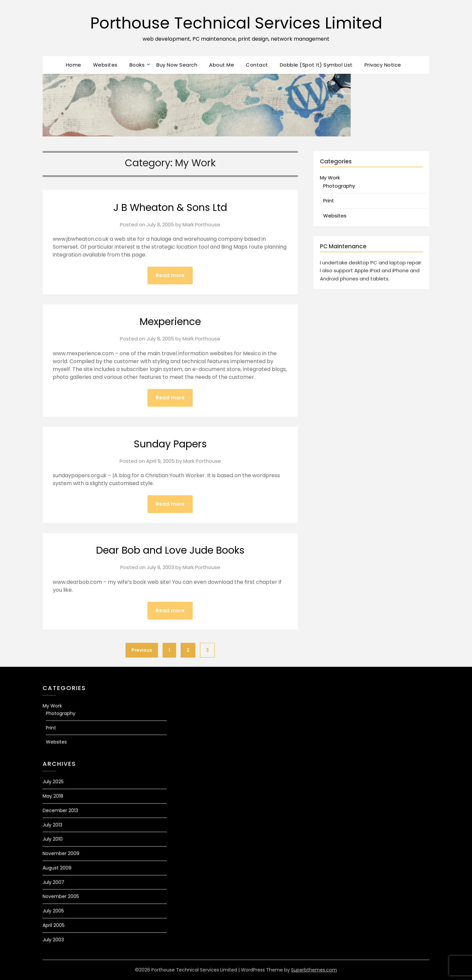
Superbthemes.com (314, 970)
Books (137, 65)
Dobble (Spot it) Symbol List (316, 65)
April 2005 (54, 925)
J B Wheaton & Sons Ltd (170, 208)
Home (74, 65)
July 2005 (53, 911)
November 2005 (61, 896)
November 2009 (61, 853)
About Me (222, 65)
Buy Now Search (177, 65)
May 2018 (53, 796)
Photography (339, 186)
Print (329, 201)
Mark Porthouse (201, 225)
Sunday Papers (170, 444)
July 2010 (53, 839)
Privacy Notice (383, 65)
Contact (257, 65)
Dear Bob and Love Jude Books (170, 550)
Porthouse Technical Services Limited (236, 23)
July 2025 (53, 782)
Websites (105, 65)
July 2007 (53, 882)
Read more (170, 275)
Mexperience (170, 322)
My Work (330, 178)
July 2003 (53, 940)
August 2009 (57, 868)
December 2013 (60, 810)
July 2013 (52, 825)
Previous (142, 650)
